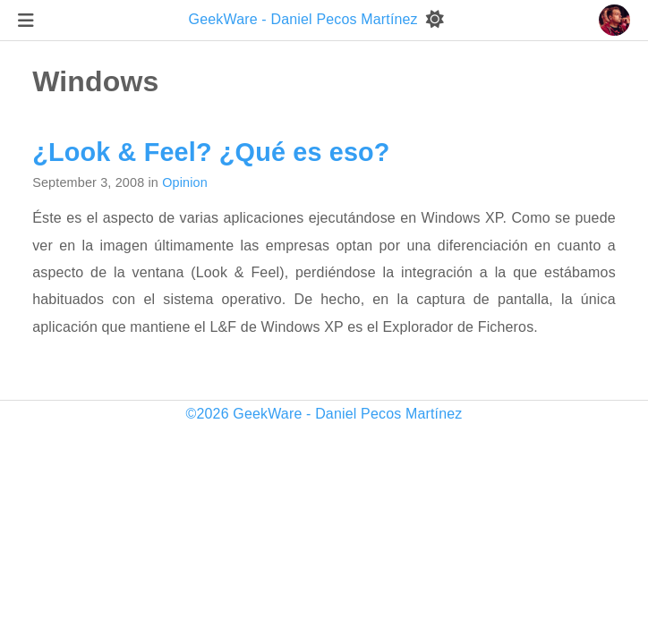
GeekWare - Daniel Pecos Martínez (306, 19)
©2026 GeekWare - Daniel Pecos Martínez (324, 414)
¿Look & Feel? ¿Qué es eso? (211, 152)
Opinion (185, 182)
